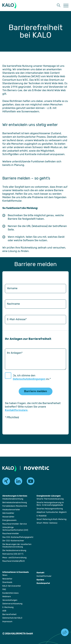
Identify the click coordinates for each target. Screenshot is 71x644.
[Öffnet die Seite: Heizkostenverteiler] (11, 510)
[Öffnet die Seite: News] (5, 575)
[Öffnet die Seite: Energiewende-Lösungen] (49, 496)
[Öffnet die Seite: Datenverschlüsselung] (12, 604)
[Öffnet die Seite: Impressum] (7, 622)
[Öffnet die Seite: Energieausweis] (9, 520)
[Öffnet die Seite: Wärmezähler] (8, 513)
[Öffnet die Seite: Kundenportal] (43, 583)
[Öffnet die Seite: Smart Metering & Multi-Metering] (52, 519)
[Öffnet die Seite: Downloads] (7, 582)
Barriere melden (36, 391)
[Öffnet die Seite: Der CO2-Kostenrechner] (13, 541)
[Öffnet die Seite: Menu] (66, 6)
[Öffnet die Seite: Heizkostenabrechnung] (13, 499)
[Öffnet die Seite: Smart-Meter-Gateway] (47, 523)
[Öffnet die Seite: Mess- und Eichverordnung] (14, 558)
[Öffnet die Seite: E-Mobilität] (42, 516)
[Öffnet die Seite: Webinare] (7, 597)
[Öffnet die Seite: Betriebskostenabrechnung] (15, 503)
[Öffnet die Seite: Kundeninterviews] (10, 593)
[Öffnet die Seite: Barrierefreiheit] (9, 614)
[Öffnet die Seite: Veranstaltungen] (10, 600)
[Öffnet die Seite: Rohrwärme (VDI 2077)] (13, 554)
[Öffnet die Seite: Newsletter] (7, 579)
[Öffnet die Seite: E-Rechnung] (8, 607)
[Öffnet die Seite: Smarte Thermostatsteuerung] (50, 499)
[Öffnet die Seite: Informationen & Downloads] (16, 572)
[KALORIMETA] (10, 6)
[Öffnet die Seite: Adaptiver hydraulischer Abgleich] (52, 512)
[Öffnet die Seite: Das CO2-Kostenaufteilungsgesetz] (18, 537)
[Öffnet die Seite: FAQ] (4, 589)
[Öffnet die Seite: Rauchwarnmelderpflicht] (14, 561)
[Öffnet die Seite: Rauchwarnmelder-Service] (15, 524)
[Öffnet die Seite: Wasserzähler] (8, 517)
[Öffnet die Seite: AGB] (4, 611)
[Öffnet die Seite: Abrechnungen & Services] (15, 496)
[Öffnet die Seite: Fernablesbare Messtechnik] (15, 506)
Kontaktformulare (16, 410)
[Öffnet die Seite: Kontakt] (40, 573)
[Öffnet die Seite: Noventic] (37, 468)
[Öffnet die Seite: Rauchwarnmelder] (11, 534)
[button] (58, 6)
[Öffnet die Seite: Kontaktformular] (44, 576)
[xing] (6, 481)
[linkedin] (18, 481)
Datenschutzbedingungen (29, 379)
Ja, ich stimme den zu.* (32, 377)
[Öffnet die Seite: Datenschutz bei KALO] (12, 618)
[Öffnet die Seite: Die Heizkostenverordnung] (14, 550)
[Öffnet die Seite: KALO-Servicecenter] (12, 586)
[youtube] (31, 481)
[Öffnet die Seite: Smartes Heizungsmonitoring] (50, 509)
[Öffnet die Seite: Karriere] (40, 580)
